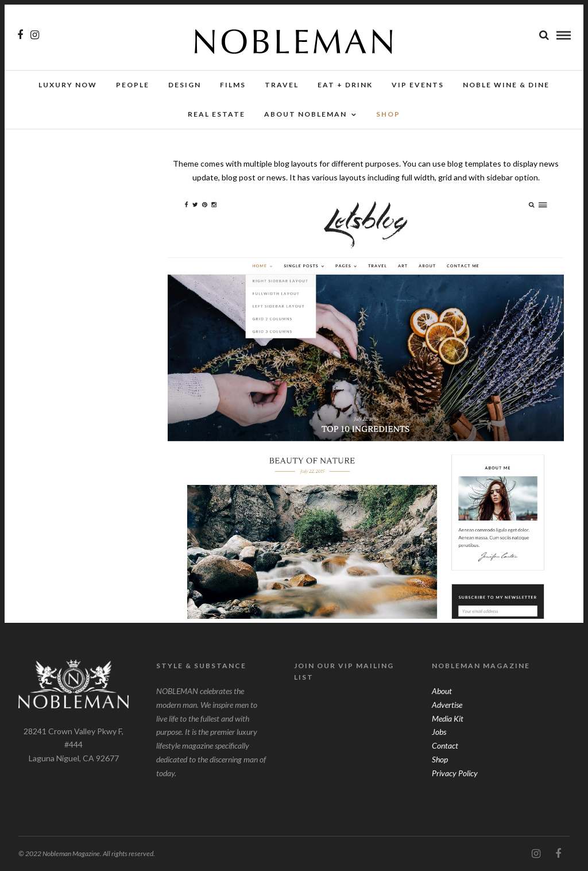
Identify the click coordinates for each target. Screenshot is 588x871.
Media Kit (448, 718)
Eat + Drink (345, 85)
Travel (282, 85)
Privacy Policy (455, 773)
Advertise (447, 705)
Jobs (439, 732)
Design (185, 85)
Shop (440, 759)
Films (233, 85)
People (133, 85)
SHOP (388, 114)
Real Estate (216, 114)
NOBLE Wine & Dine (506, 85)
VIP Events (418, 85)
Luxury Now (68, 85)
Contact (445, 745)
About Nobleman (305, 114)
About (442, 691)
